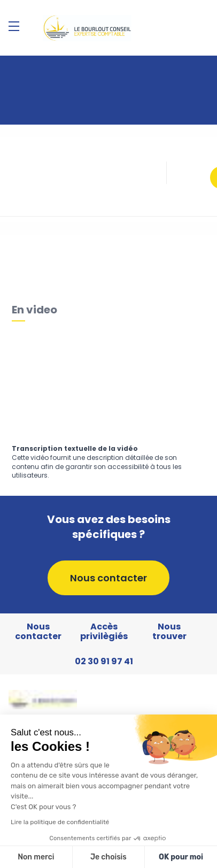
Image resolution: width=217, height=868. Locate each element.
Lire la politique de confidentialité (60, 822)
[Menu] (14, 26)
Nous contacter (108, 578)
